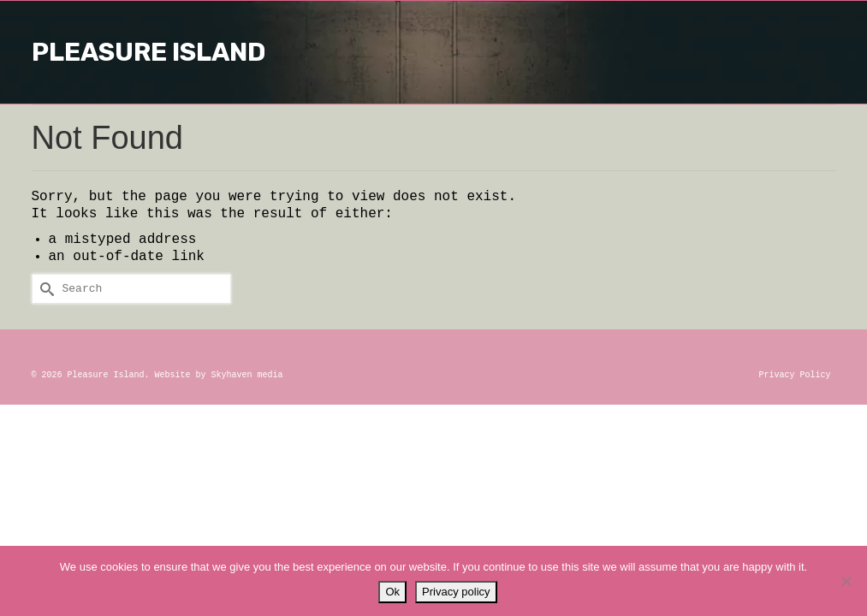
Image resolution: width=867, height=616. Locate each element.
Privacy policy (456, 592)
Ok (392, 592)
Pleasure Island (433, 52)
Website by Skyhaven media (219, 375)
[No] (846, 581)
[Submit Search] (45, 289)
